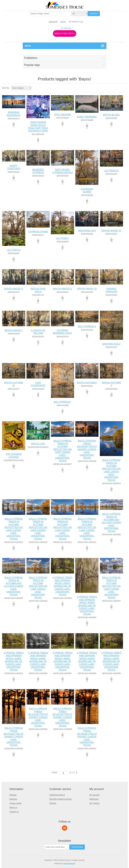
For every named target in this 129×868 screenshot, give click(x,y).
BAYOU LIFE (38, 444)
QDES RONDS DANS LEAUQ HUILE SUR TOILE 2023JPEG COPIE (38, 127)
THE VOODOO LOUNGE (14, 456)
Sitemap (13, 795)
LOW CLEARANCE (38, 384)
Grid (120, 88)
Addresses (94, 799)
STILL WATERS (62, 115)
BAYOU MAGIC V (14, 289)
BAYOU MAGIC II (63, 289)
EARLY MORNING (87, 117)
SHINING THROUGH (111, 290)
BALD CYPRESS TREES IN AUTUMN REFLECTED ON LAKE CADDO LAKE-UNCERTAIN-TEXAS (62, 451)
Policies (53, 803)
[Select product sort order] (21, 88)
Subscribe (77, 847)
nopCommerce (69, 864)
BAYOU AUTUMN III (14, 384)
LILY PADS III (111, 171)
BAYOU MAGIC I (14, 330)
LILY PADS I (63, 238)
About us (13, 807)
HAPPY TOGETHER (14, 167)
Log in (63, 22)
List (126, 88)
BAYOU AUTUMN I (87, 383)
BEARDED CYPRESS (38, 171)
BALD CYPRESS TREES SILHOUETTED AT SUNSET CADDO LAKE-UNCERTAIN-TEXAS (87, 449)
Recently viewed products (61, 799)
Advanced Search (57, 795)
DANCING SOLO (111, 344)
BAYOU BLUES (111, 115)
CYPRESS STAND (38, 232)
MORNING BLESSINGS (14, 114)
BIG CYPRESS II (87, 326)
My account (94, 795)
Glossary (13, 799)
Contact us (14, 812)
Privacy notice (15, 803)
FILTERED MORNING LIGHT (63, 332)
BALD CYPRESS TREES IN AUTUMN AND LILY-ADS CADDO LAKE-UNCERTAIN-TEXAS (111, 523)
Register (53, 22)
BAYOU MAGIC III (87, 289)
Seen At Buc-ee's (65, 33)
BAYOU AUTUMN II (111, 384)
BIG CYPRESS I (63, 402)
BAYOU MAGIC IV (111, 231)
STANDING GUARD (87, 190)
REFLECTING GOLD (38, 290)
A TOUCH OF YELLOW (38, 332)
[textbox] (50, 14)
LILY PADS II (14, 250)
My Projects (94, 803)
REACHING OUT (87, 231)
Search (94, 14)
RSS (65, 828)
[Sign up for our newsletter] (57, 847)
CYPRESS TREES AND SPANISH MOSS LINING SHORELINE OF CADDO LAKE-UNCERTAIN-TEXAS (62, 586)
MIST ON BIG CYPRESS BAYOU (62, 171)
